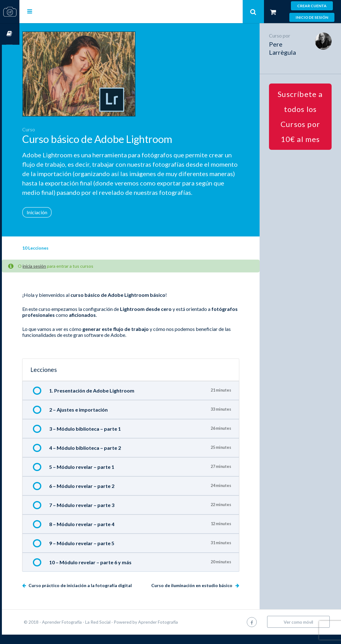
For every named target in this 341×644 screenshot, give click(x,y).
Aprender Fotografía (176, 631)
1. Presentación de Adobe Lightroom (109, 400)
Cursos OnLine (10, 34)
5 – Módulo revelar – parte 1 (99, 476)
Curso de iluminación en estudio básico (197, 595)
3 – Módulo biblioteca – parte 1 (103, 438)
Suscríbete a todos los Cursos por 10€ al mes (302, 117)
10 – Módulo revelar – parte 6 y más (108, 572)
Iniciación (54, 222)
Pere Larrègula (287, 48)
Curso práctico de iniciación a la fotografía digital (97, 595)
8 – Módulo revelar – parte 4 (99, 533)
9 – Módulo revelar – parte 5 (99, 553)
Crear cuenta (312, 6)
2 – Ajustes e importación (96, 419)
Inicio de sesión (312, 17)
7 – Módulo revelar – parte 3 (99, 514)
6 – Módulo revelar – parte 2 (99, 495)
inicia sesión (52, 275)
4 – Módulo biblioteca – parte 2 (103, 457)
